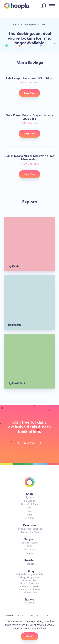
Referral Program (29, 543)
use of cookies (38, 628)
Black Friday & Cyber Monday (29, 574)
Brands (16, 24)
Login (29, 508)
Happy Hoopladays (29, 577)
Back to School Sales (29, 589)
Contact (29, 553)
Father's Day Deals (29, 586)
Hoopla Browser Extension (29, 529)
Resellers (29, 564)
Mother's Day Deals (30, 583)
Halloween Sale (29, 592)
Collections (29, 603)
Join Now (29, 443)
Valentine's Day (30, 580)
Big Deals (30, 497)
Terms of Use (29, 550)
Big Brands (29, 501)
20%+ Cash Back (30, 504)
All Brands (30, 518)
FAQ (29, 546)
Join (30, 511)
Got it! (29, 636)
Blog (29, 515)
